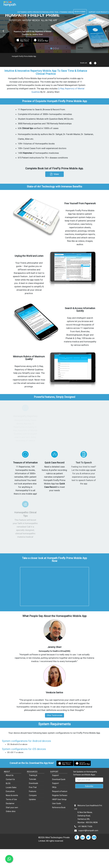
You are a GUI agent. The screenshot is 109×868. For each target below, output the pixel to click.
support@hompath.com (88, 831)
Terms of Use (11, 799)
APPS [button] (31, 12)
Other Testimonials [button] (54, 715)
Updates (32, 799)
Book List (84, 63)
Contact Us (10, 779)
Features (33, 791)
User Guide (57, 803)
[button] (54, 174)
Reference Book (59, 807)
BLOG (8, 783)
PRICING (36, 12)
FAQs (54, 787)
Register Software (60, 795)
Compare (33, 795)
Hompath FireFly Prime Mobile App (24, 56)
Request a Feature (60, 791)
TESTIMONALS (45, 12)
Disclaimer (10, 803)
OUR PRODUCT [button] (103, 12)
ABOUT (7, 772)
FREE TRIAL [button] (55, 12)
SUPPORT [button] (93, 12)
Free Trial (33, 787)
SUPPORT (54, 772)
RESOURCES (32, 772)
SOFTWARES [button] (23, 12)
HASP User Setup (59, 799)
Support (55, 775)
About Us (10, 775)
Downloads (34, 783)
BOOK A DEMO (80, 12)
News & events (12, 795)
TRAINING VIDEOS (67, 12)
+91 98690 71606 (85, 826)
